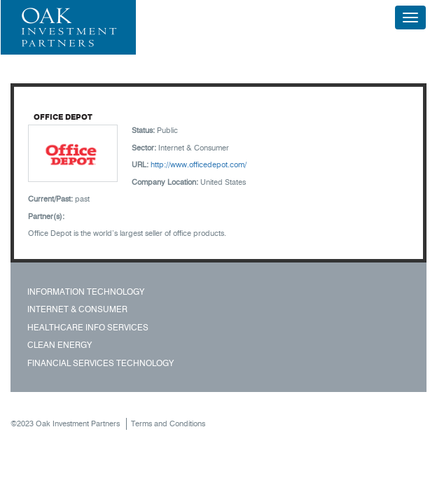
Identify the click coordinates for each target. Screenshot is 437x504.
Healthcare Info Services (88, 327)
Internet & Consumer (77, 309)
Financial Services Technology (100, 363)
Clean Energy (60, 345)
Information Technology (86, 292)
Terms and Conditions (168, 423)
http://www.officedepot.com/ (199, 164)
